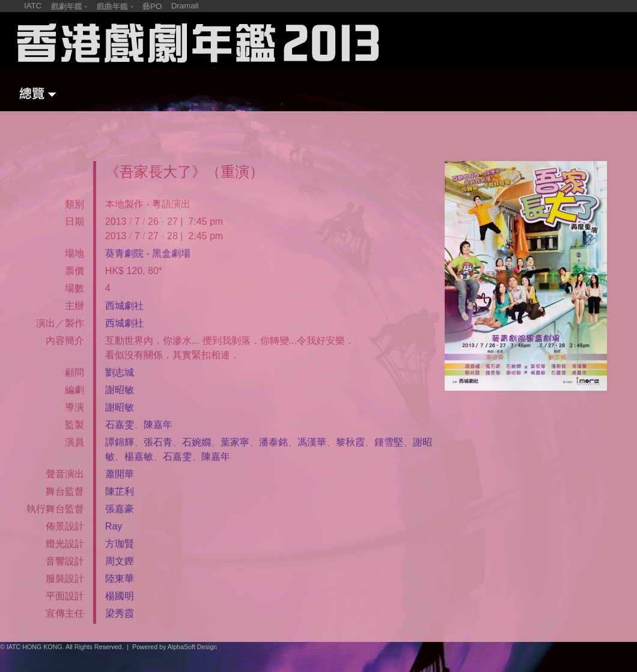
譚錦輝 (120, 442)
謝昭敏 (120, 390)
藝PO (152, 6)
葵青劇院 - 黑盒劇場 (148, 253)
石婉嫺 (197, 442)
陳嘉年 (158, 425)
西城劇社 (124, 306)
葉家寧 (235, 442)
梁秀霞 (120, 613)
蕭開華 (120, 474)
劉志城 (120, 372)
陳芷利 (120, 491)
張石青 (158, 442)
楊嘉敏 (139, 457)
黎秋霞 (350, 442)
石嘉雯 (120, 425)
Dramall (185, 6)
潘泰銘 (273, 442)
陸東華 (120, 579)
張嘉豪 (120, 509)
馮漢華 (312, 442)
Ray (114, 526)
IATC (33, 6)
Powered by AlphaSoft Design (175, 647)
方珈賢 (120, 544)
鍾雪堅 (389, 442)
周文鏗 (120, 561)
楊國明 (120, 596)
